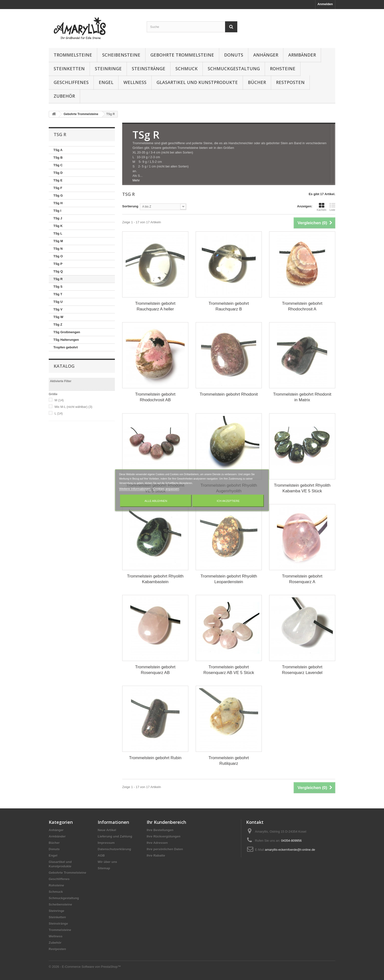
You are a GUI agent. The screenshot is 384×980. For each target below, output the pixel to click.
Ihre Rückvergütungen (164, 836)
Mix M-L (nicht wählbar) (73, 407)
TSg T (58, 294)
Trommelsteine (73, 55)
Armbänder (302, 55)
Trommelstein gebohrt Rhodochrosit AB (155, 397)
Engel (106, 82)
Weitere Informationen (135, 489)
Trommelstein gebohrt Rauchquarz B (229, 306)
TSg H (58, 203)
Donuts (234, 55)
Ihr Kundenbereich (166, 822)
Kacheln (322, 207)
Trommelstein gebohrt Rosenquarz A (302, 579)
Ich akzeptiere (228, 501)
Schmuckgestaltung (234, 69)
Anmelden (325, 4)
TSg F (58, 188)
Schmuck (186, 69)
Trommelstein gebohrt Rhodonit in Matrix (302, 397)
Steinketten (69, 69)
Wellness (135, 82)
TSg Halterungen (66, 340)
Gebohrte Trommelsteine (182, 55)
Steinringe (108, 69)
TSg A (58, 150)
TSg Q (58, 271)
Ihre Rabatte (156, 856)
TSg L (58, 233)
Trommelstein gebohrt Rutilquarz (229, 761)
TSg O (58, 256)
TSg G (58, 195)
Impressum (106, 843)
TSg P (58, 264)
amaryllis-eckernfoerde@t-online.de (290, 850)
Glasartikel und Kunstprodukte (197, 82)
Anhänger (266, 55)
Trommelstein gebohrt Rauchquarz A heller (155, 306)
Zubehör (64, 96)
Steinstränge (149, 69)
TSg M (58, 241)
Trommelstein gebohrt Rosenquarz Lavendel (302, 670)
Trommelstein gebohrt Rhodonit (229, 394)
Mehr (136, 180)
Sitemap (104, 868)
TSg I (57, 211)
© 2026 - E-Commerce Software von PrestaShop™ (85, 967)
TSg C (58, 165)
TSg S (58, 287)
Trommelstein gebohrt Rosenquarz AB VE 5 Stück (229, 670)
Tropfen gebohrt (66, 347)
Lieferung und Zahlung (115, 836)
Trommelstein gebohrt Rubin (155, 758)
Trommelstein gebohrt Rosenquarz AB (155, 670)
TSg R (58, 279)
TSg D (58, 173)
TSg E (58, 180)
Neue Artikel (107, 830)
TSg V (58, 309)
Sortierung (130, 206)
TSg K (58, 226)
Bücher (257, 82)
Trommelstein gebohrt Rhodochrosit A (302, 306)
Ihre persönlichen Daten (165, 849)
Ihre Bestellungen (160, 830)
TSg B (58, 158)
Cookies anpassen (166, 489)
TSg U (58, 302)
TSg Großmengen (67, 332)
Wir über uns (107, 862)
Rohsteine (283, 69)
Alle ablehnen (156, 501)
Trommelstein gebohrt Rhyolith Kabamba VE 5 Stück (302, 488)
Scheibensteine (121, 55)
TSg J (58, 218)
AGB (101, 856)
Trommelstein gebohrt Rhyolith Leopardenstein (229, 579)
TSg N (58, 249)
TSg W (58, 317)
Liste (332, 207)
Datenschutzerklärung (114, 849)
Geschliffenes (71, 82)
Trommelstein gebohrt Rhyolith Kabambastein (155, 579)
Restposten (290, 82)
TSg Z (58, 325)
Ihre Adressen (157, 843)
